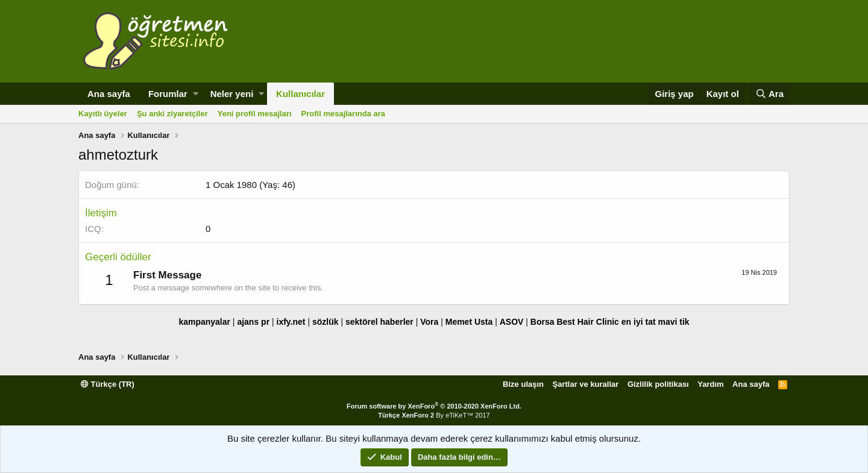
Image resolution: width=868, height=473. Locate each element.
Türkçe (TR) (108, 384)
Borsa (542, 322)
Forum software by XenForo (434, 406)
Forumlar (168, 94)
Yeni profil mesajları (255, 114)
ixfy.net (291, 322)
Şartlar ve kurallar (586, 384)
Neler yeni (232, 94)
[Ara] (769, 94)
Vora (429, 322)
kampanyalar (204, 322)
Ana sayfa (109, 94)
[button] (196, 94)
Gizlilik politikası (658, 384)
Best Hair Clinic (587, 322)
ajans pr (253, 322)
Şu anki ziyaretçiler (172, 114)
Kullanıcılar (300, 94)
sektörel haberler (379, 322)
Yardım (710, 384)
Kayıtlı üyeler (103, 114)
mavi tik (673, 322)
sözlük (325, 322)
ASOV (512, 322)
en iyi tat (639, 322)
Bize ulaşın (523, 384)
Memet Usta (469, 322)
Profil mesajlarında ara (343, 114)
